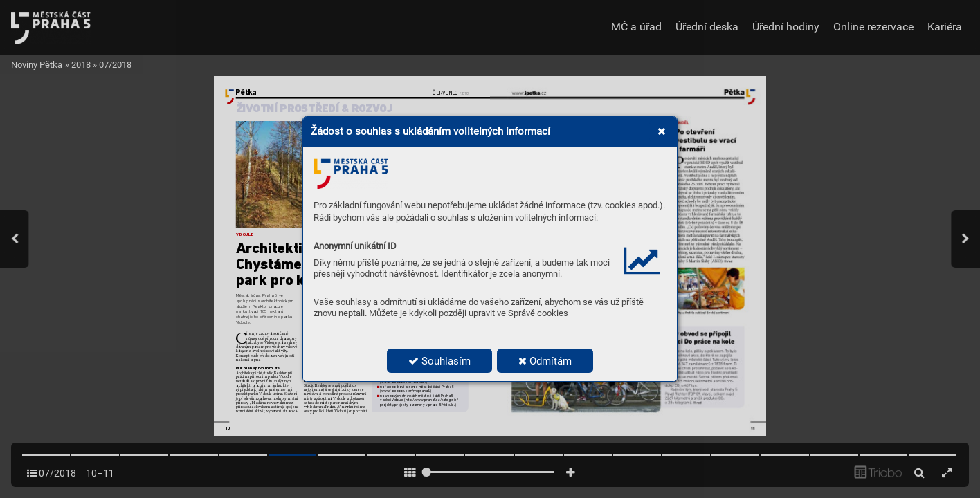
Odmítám (545, 361)
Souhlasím (439, 361)
